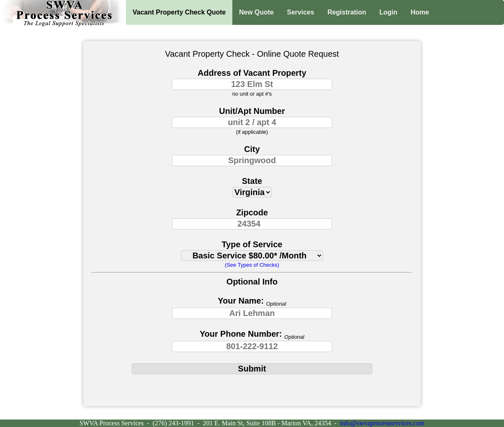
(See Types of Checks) (252, 265)
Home (420, 12)
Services (301, 12)
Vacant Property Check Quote (179, 12)
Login (388, 12)
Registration (347, 12)
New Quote (256, 12)
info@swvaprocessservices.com (382, 423)
